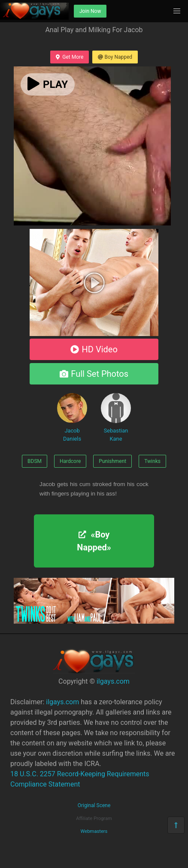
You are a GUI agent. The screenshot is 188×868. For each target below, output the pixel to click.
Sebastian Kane (116, 417)
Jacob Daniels (72, 417)
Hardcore (70, 461)
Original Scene (94, 805)
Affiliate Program (94, 818)
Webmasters (94, 831)
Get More (70, 57)
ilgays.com (113, 681)
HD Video (94, 349)
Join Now (90, 11)
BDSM (35, 461)
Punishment (112, 461)
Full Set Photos (94, 374)
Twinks (152, 461)
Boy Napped (115, 57)
